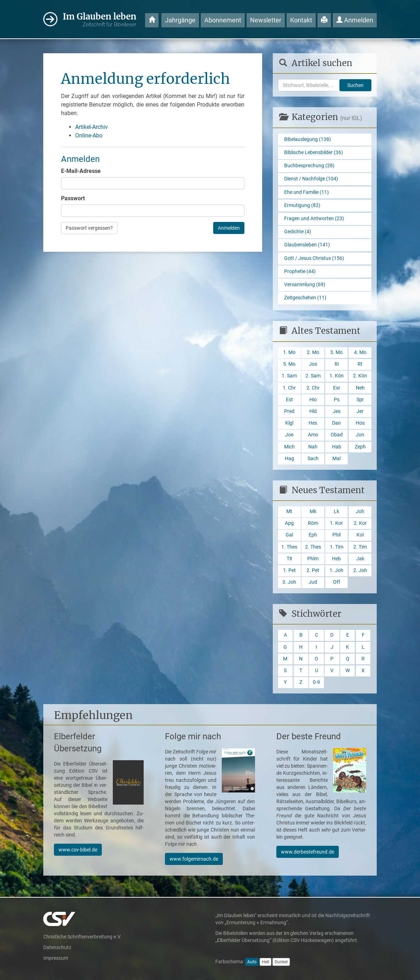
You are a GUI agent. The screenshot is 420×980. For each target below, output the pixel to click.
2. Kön (360, 376)
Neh (360, 388)
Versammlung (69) (305, 285)
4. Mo (360, 352)
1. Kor (336, 523)
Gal (289, 535)
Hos (360, 423)
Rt (360, 364)
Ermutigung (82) (302, 205)
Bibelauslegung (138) (308, 139)
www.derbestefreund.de (308, 852)
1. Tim (337, 547)
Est (289, 400)
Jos (313, 364)
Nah (313, 447)
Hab (337, 447)
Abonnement (223, 20)
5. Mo (289, 364)
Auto (252, 962)
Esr (337, 388)
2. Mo (313, 352)
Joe (289, 435)
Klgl (289, 423)
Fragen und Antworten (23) (314, 219)
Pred (289, 411)
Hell (266, 962)
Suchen (355, 85)
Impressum (56, 958)
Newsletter (266, 20)
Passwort (73, 198)
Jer (360, 411)
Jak (360, 559)
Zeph (360, 447)
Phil (336, 535)
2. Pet (313, 570)
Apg (289, 523)
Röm (313, 523)
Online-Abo (89, 135)
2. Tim (360, 547)
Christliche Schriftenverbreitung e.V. (82, 937)
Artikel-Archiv (92, 127)
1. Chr (289, 388)
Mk (313, 511)
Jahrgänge (180, 20)
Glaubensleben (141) (307, 245)
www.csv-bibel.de (78, 850)
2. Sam (313, 376)
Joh (360, 511)
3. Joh (289, 582)
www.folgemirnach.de (194, 859)
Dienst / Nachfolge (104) (311, 179)
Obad (337, 435)
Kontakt (301, 20)
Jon (360, 435)
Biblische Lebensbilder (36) (314, 153)
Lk (336, 511)
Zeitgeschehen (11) (305, 298)
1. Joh (336, 570)
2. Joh (360, 570)
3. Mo (336, 352)
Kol (360, 535)
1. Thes (289, 547)
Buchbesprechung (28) (309, 166)
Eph (313, 535)
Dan (336, 423)
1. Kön (337, 376)
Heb (336, 559)
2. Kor (360, 523)
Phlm (313, 559)
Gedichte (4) (298, 232)
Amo (313, 435)
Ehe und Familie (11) (306, 192)
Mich (289, 447)
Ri (337, 364)
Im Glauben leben (100, 20)
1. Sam (289, 376)
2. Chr (313, 388)
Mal (336, 459)
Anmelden (355, 20)
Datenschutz (57, 947)
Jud (313, 582)
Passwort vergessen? (89, 228)
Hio (313, 400)
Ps (337, 400)
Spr (360, 400)
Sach (313, 459)
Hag (289, 459)
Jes (337, 411)
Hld (313, 411)
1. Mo (289, 352)
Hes (313, 423)
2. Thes (313, 547)
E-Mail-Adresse (81, 171)
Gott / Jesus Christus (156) (314, 258)
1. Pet (289, 570)
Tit (289, 559)
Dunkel (281, 962)
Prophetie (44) (300, 271)
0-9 (316, 682)
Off (337, 582)
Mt (289, 511)
